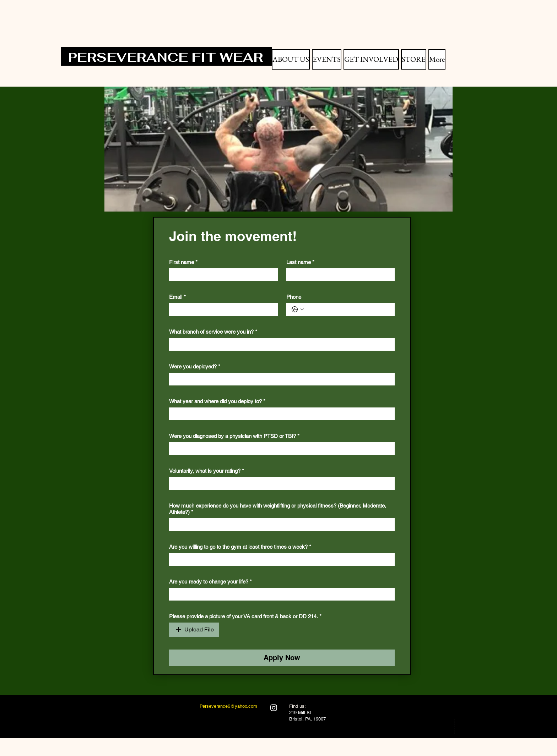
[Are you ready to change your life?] (280, 594)
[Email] (221, 309)
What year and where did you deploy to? (217, 401)
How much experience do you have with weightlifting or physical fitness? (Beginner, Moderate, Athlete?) (278, 509)
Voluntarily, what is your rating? (207, 471)
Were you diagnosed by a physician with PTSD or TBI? (234, 436)
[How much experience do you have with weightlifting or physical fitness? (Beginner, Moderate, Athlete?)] (280, 525)
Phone (294, 297)
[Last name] (339, 275)
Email (177, 297)
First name (183, 262)
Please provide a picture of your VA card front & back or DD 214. (245, 617)
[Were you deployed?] (280, 379)
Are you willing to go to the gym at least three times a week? (240, 547)
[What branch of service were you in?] (280, 344)
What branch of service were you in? (213, 332)
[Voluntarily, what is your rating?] (280, 483)
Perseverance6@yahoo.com (228, 706)
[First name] (221, 275)
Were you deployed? (195, 367)
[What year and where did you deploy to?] (280, 414)
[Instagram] (274, 708)
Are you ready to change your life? (210, 582)
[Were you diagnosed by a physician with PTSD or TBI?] (280, 449)
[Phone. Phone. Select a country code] (298, 309)
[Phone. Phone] (348, 309)
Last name (300, 262)
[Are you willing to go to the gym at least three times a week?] (280, 559)
